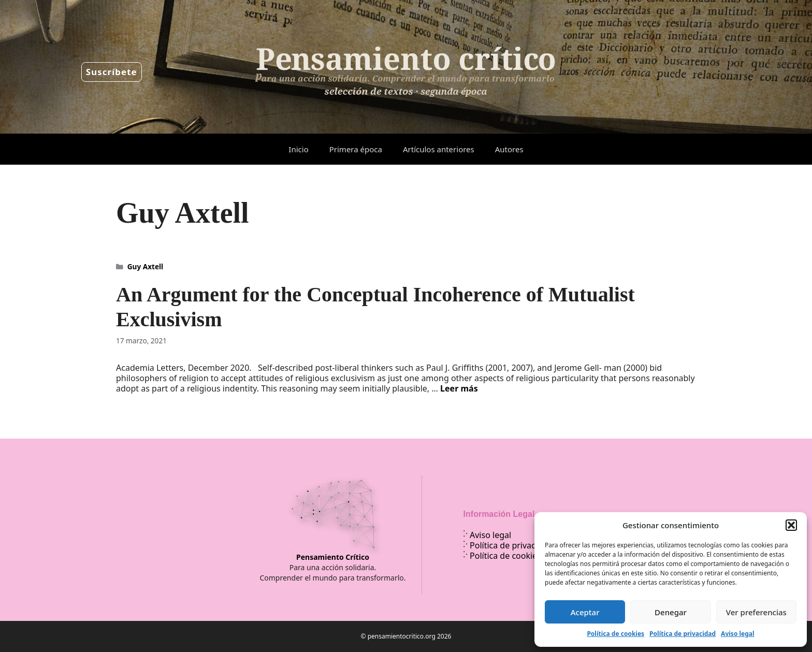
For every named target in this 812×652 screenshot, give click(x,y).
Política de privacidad (683, 634)
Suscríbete (112, 72)
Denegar (671, 612)
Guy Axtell (145, 266)
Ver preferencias (756, 612)
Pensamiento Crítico (333, 557)
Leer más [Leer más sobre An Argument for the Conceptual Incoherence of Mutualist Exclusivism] (459, 388)
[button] (791, 525)
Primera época (356, 149)
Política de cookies (615, 634)
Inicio (298, 149)
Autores (509, 149)
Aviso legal (737, 634)
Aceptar (585, 612)
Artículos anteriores (439, 149)
